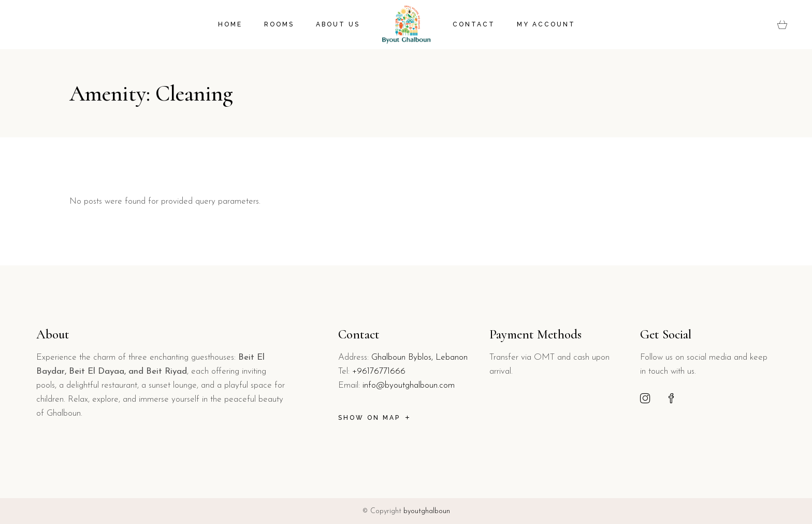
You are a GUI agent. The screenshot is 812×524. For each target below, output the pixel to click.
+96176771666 (379, 371)
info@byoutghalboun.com (409, 385)
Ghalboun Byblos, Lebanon (419, 357)
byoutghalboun (427, 511)
